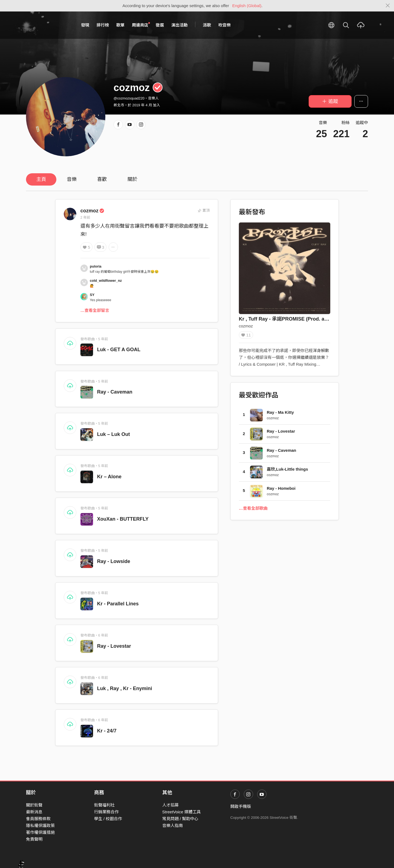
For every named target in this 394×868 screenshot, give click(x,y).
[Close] (388, 6)
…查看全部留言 (95, 310)
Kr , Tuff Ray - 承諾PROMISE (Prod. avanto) (289, 319)
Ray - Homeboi (281, 490)
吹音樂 (224, 25)
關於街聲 (34, 805)
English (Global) (247, 6)
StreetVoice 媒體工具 (182, 812)
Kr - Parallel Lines (118, 604)
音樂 (72, 179)
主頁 (41, 179)
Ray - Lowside (114, 561)
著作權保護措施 (40, 832)
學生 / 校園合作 (108, 819)
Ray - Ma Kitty (280, 414)
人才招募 (170, 805)
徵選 (160, 25)
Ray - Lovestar (114, 646)
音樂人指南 (173, 826)
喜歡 (102, 179)
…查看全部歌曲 (253, 510)
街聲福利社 (104, 805)
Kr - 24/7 (107, 731)
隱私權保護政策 (40, 826)
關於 (132, 179)
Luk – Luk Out (114, 434)
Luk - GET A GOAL (119, 350)
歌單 (120, 25)
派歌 (207, 25)
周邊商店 (141, 25)
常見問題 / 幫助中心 (180, 819)
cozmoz (92, 211)
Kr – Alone (109, 477)
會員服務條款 (38, 819)
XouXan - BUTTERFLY (123, 519)
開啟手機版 (241, 806)
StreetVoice (49, 25)
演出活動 (179, 25)
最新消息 (34, 812)
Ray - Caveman (115, 392)
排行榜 (103, 25)
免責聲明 (34, 839)
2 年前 (86, 217)
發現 (85, 25)
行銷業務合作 (106, 812)
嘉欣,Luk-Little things (287, 471)
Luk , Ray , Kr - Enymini (125, 688)
